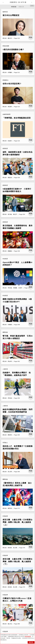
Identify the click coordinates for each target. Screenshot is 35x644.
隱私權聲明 (28, 637)
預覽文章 (21, 7)
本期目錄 (14, 7)
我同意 (31, 642)
